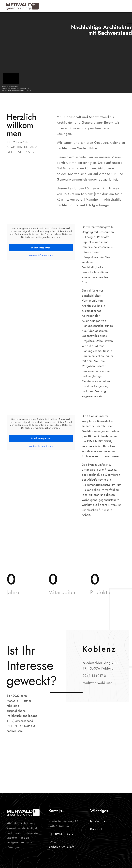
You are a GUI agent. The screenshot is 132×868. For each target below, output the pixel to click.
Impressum (98, 821)
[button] (7, 861)
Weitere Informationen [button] (41, 256)
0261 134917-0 (66, 834)
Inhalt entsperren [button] (41, 248)
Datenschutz (98, 829)
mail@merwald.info (62, 847)
